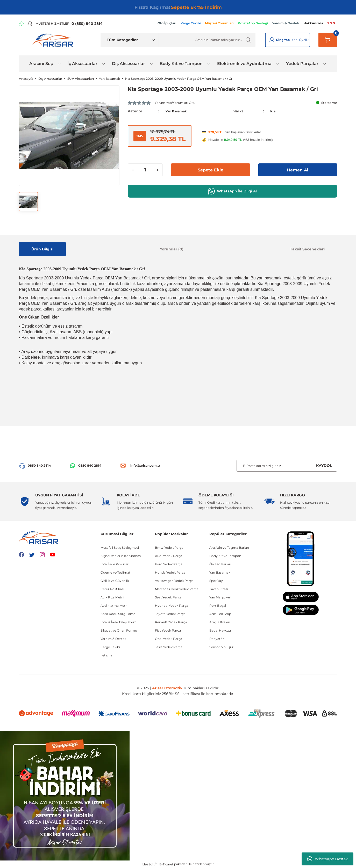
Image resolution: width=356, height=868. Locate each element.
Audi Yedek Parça (169, 556)
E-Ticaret (166, 864)
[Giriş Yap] (272, 40)
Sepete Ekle (210, 170)
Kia (273, 111)
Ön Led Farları (220, 564)
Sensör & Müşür (221, 647)
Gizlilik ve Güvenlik (115, 581)
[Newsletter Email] (287, 466)
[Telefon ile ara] (65, 24)
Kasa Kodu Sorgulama (118, 614)
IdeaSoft (149, 864)
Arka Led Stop (220, 614)
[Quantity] (145, 170)
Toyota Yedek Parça (170, 614)
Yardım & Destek (113, 639)
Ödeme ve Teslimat (115, 572)
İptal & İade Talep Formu (120, 622)
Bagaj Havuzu (220, 630)
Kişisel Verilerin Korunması (121, 556)
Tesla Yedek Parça (169, 647)
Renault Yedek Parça (171, 622)
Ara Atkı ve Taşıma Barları (229, 548)
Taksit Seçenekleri (307, 249)
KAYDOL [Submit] (324, 466)
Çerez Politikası (112, 589)
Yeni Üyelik (300, 40)
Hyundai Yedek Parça (172, 606)
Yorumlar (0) (172, 249)
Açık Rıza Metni (112, 597)
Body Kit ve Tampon (225, 556)
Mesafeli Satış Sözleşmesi (120, 548)
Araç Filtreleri (220, 622)
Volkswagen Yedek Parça (174, 581)
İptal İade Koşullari (115, 564)
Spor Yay (216, 581)
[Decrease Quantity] (133, 170)
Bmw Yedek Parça (169, 548)
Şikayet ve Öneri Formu (119, 630)
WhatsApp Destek (327, 859)
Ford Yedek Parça (169, 564)
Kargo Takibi (110, 647)
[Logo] (54, 40)
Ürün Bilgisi (42, 249)
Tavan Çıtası (219, 589)
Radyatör (217, 639)
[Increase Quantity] (157, 170)
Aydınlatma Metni (114, 606)
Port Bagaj (218, 606)
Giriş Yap (283, 40)
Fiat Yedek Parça (168, 630)
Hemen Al (298, 170)
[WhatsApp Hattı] (22, 24)
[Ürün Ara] (207, 40)
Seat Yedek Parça (168, 597)
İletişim (106, 655)
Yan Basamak (179, 111)
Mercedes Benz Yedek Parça (177, 589)
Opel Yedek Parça (169, 639)
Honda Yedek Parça (170, 572)
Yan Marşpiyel (220, 597)
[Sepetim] (328, 40)
